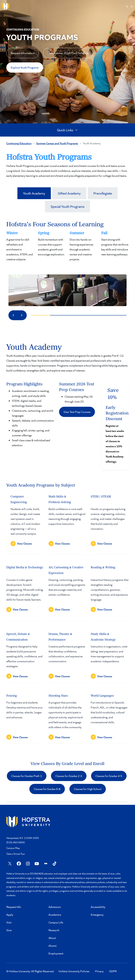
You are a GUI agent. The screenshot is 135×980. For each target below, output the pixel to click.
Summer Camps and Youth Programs (57, 143)
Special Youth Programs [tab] (67, 206)
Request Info (14, 907)
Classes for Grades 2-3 (69, 776)
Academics (55, 915)
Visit (9, 922)
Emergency (97, 915)
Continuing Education (19, 143)
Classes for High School (88, 789)
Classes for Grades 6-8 (47, 789)
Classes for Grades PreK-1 (27, 776)
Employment (56, 953)
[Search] (129, 7)
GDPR (113, 971)
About (52, 938)
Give (9, 930)
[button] (77, 412)
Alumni (53, 946)
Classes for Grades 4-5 (109, 776)
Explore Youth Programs (25, 67)
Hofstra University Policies (74, 971)
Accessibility (98, 907)
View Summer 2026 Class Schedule (68, 53)
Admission (55, 907)
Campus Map (13, 848)
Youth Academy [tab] (34, 193)
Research (54, 930)
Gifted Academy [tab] (69, 193)
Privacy (99, 971)
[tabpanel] (67, 571)
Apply (10, 915)
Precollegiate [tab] (103, 193)
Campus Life (56, 922)
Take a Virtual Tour (16, 854)
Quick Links (67, 130)
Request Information (23, 53)
